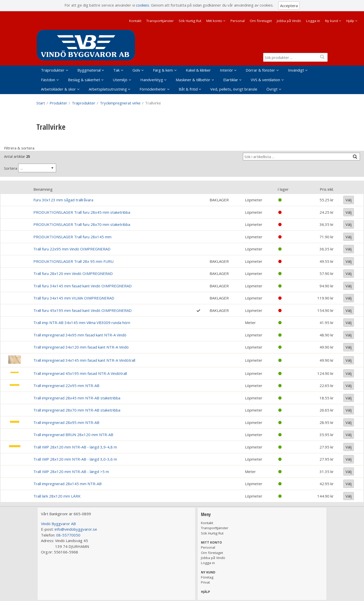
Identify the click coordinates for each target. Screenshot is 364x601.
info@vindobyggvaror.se (76, 529)
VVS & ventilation (265, 80)
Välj (349, 200)
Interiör (226, 70)
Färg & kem (163, 70)
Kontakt (135, 21)
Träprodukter (53, 70)
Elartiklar (231, 80)
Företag (207, 577)
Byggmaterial (89, 70)
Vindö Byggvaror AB (58, 524)
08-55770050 (68, 535)
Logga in (313, 21)
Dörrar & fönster (260, 70)
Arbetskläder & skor (58, 89)
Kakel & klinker (198, 70)
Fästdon (48, 80)
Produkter (58, 103)
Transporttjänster (160, 21)
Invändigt (296, 70)
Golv (136, 70)
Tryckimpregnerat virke (120, 103)
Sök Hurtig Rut (190, 21)
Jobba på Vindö (289, 21)
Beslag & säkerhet (84, 80)
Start (41, 103)
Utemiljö (120, 80)
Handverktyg (152, 80)
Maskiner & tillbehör (193, 80)
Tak (116, 70)
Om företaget (261, 21)
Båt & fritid (188, 89)
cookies (143, 5)
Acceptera (289, 6)
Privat (205, 582)
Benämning (43, 189)
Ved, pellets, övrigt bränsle (234, 89)
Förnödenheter (153, 89)
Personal (238, 21)
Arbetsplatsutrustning (108, 89)
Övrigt (272, 89)
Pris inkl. (327, 189)
